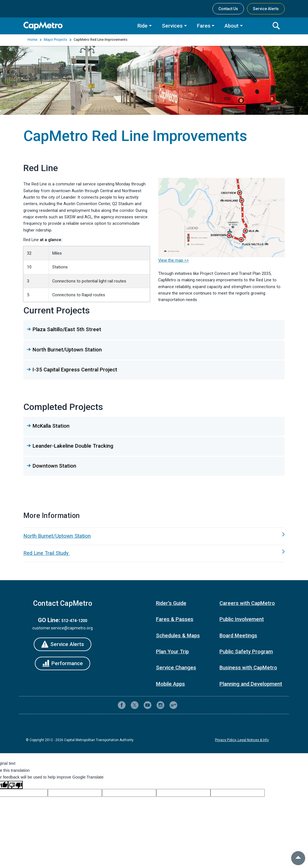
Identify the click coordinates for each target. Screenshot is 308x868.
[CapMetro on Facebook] (122, 705)
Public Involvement (242, 619)
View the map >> (174, 260)
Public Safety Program (246, 652)
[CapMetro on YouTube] (148, 705)
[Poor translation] (15, 785)
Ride (142, 26)
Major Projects (56, 40)
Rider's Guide (171, 603)
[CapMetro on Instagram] (160, 705)
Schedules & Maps (178, 636)
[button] (154, 330)
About (232, 26)
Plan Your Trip (172, 652)
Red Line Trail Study (47, 553)
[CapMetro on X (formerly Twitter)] (135, 705)
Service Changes (176, 668)
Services (172, 26)
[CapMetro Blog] (173, 705)
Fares (204, 26)
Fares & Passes (175, 619)
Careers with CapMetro (247, 603)
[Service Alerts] (62, 644)
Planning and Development (251, 684)
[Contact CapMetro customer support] (186, 705)
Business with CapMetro (248, 668)
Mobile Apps (170, 684)
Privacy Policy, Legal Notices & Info (242, 740)
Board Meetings (238, 636)
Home (32, 40)
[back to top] (298, 858)
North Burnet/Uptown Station (57, 536)
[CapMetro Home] (76, 26)
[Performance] (62, 663)
